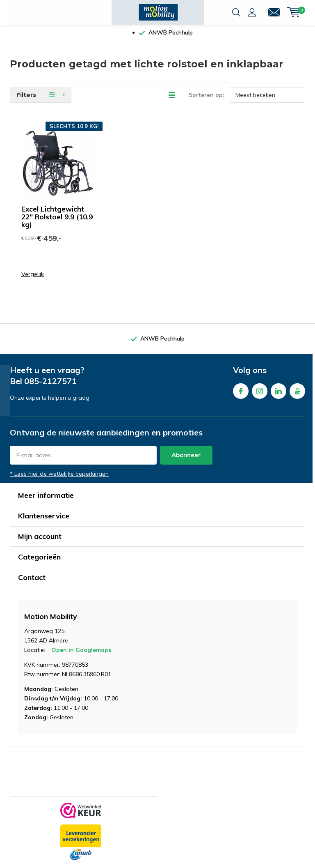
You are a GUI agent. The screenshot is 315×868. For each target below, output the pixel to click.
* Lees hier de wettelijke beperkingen (59, 480)
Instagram (260, 395)
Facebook (241, 395)
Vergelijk (33, 280)
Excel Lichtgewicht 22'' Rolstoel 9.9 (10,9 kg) (57, 223)
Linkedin (278, 395)
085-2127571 (50, 387)
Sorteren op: (207, 101)
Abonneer (186, 461)
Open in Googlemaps (81, 656)
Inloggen (252, 12)
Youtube (297, 395)
